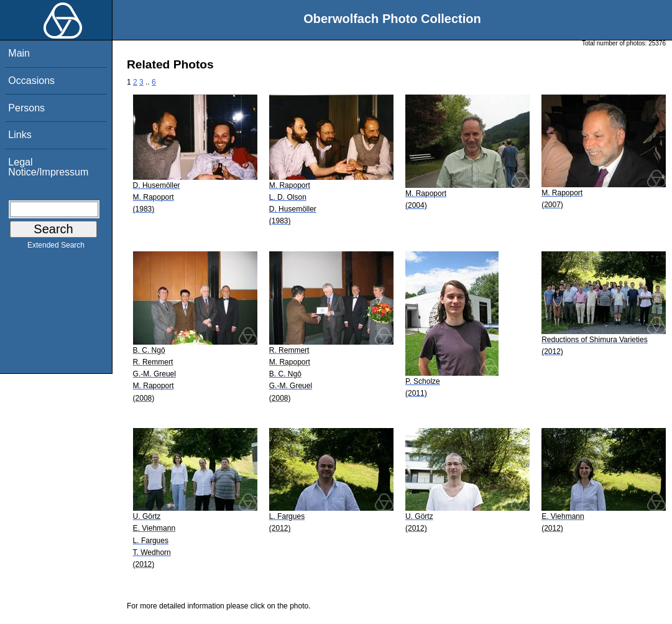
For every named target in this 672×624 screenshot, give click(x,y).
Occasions (31, 81)
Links (20, 135)
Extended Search (56, 248)
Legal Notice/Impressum (48, 167)
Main (19, 53)
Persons (26, 108)
